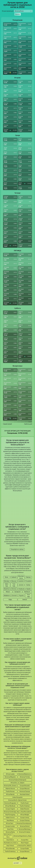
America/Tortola (25, 777)
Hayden (29, 589)
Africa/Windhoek (10, 806)
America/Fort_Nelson (25, 846)
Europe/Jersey (25, 818)
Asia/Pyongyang (10, 815)
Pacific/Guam (25, 803)
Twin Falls (14, 585)
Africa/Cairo (10, 823)
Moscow (14, 581)
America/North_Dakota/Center (17, 800)
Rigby (10, 600)
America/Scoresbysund (24, 823)
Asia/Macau (10, 820)
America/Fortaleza (25, 832)
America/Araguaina (10, 803)
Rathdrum (27, 592)
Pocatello (28, 581)
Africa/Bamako (10, 849)
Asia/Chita (10, 829)
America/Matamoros (25, 774)
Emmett (14, 596)
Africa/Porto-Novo (8, 836)
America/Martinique (25, 829)
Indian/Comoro (10, 818)
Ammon (14, 589)
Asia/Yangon (25, 843)
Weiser (8, 592)
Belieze (25, 600)
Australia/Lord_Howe (10, 843)
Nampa (28, 577)
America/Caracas (25, 791)
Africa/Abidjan (25, 815)
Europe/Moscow (25, 789)
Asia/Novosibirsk (26, 812)
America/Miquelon (10, 777)
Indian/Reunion (25, 809)
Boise (7, 577)
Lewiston (21, 581)
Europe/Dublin (25, 849)
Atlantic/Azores (10, 789)
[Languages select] (17, 863)
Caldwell (14, 577)
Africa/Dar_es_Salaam (17, 783)
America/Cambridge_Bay (12, 812)
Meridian (7, 581)
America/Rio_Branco (10, 786)
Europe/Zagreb (10, 809)
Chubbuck (21, 589)
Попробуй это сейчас (17, 549)
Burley (28, 585)
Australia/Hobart (25, 794)
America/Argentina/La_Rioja (23, 836)
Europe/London (10, 826)
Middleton (7, 596)
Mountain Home (21, 577)
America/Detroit (25, 826)
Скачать (18, 14)
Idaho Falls (7, 585)
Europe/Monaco (25, 851)
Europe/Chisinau (25, 820)
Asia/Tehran (10, 846)
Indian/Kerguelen (18, 797)
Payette (21, 596)
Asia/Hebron (10, 840)
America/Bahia (10, 832)
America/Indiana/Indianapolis (17, 780)
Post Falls (28, 596)
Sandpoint (17, 592)
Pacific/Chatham (25, 806)
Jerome (21, 585)
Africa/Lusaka (10, 774)
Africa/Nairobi (10, 794)
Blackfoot (7, 589)
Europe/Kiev (25, 840)
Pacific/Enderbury (10, 851)
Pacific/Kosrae (10, 791)
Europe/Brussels (25, 786)
